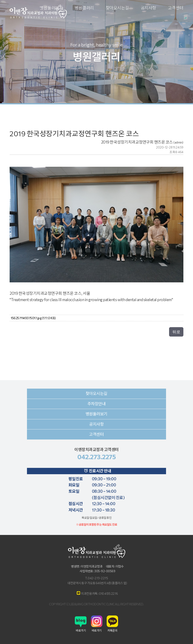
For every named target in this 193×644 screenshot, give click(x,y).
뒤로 (176, 332)
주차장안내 (97, 404)
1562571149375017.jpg (33, 318)
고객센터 (176, 8)
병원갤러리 (84, 8)
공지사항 (148, 8)
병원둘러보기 (96, 414)
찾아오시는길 (117, 8)
